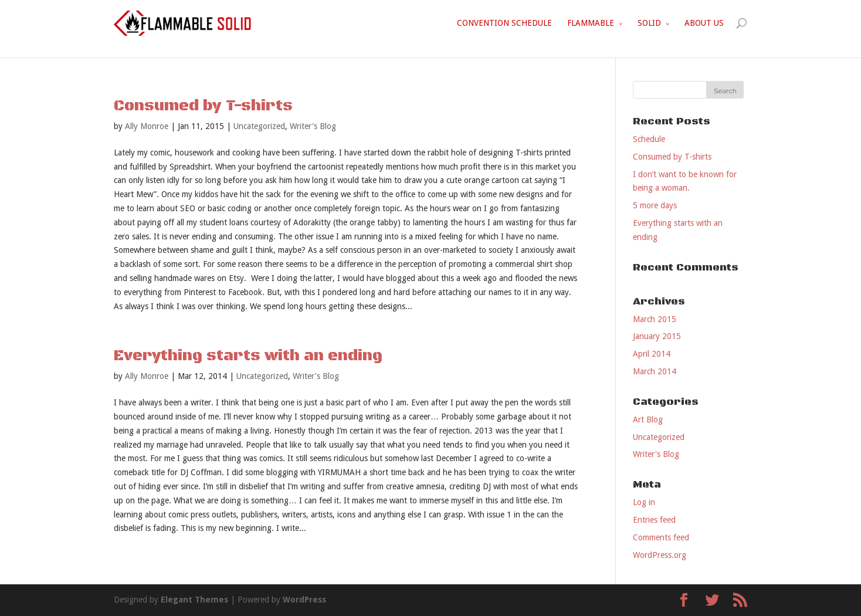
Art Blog (648, 419)
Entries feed (654, 520)
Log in (644, 502)
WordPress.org (660, 555)
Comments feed (661, 537)
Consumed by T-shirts (203, 106)
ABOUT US (704, 23)
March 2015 (655, 319)
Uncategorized (259, 126)
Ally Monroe (147, 126)
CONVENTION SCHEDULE (504, 23)
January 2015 (657, 336)
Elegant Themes (194, 600)
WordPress (304, 600)
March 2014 (655, 371)
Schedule (649, 139)
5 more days (655, 205)
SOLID (649, 23)
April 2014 (652, 354)
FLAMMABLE (591, 23)
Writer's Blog (313, 126)
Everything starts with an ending (248, 356)
